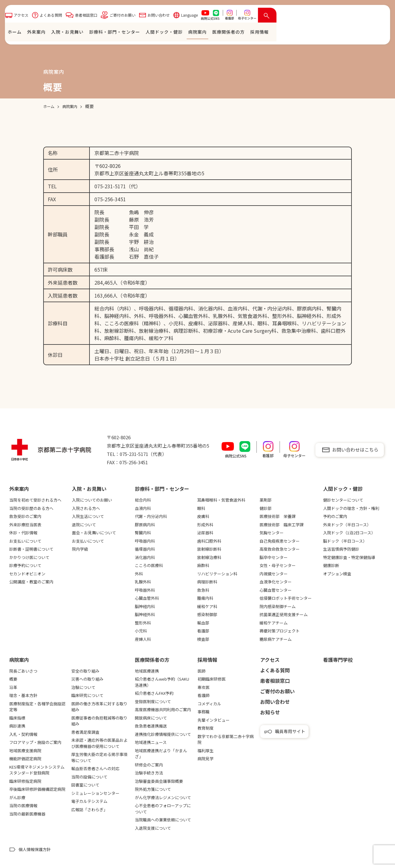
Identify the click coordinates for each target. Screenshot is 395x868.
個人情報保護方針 (35, 849)
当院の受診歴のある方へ (31, 508)
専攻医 (204, 687)
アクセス (130, 17)
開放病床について (151, 718)
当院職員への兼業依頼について (163, 820)
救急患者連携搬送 (151, 726)
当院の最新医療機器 (27, 814)
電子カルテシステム (89, 801)
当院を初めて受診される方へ (35, 500)
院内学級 (80, 549)
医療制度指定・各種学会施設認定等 (37, 707)
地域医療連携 (147, 671)
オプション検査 (337, 574)
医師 (202, 671)
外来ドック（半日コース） (347, 525)
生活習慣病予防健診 (341, 549)
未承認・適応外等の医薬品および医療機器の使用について (99, 743)
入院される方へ (86, 508)
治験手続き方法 (149, 773)
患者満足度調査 (85, 732)
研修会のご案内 (149, 765)
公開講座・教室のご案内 (31, 582)
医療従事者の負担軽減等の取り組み (99, 721)
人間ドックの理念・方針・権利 (351, 508)
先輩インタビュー (214, 720)
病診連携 (17, 726)
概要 (13, 679)
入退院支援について (153, 828)
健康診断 (331, 565)
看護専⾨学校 (338, 660)
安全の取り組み (85, 671)
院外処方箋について (153, 789)
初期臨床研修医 (212, 679)
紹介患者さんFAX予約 (154, 693)
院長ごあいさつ (23, 671)
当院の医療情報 (23, 805)
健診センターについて (343, 500)
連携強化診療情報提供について (163, 734)
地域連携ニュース (151, 742)
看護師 (204, 695)
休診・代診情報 (23, 533)
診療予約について (25, 565)
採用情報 (207, 660)
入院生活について (88, 516)
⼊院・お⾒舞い (177, 33)
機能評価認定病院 (25, 759)
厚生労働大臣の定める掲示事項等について (99, 757)
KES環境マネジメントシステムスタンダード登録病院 (37, 770)
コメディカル (209, 704)
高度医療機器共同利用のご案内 (163, 709)
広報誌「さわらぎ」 (89, 810)
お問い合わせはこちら (355, 450)
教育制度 (206, 728)
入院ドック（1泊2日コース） (349, 533)
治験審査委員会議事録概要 (159, 781)
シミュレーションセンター (95, 793)
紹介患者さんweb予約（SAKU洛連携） (162, 682)
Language (299, 17)
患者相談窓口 (195, 17)
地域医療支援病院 (25, 751)
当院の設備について (89, 777)
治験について (83, 687)
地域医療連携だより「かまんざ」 (161, 754)
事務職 (204, 712)
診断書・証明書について (31, 549)
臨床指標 (17, 718)
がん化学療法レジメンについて (163, 797)
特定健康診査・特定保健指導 (349, 557)
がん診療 (17, 797)
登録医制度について (153, 701)
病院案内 (307, 33)
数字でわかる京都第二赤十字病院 (226, 739)
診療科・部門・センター (224, 33)
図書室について (85, 785)
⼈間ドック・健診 (273, 33)
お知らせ (270, 712)
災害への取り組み (87, 679)
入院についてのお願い (92, 500)
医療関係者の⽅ (338, 33)
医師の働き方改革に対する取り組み (99, 707)
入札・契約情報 (23, 734)
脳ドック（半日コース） (345, 541)
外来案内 (146, 33)
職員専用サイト (290, 731)
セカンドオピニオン (27, 574)
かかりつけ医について (29, 557)
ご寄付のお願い (232, 17)
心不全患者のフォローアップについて (163, 809)
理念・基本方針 (23, 695)
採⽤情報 (369, 33)
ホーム (124, 33)
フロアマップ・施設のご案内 (35, 742)
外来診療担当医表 (25, 525)
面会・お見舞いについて (94, 533)
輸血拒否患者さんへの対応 (95, 768)
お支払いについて (25, 541)
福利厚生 (206, 751)
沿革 (13, 687)
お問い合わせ (268, 17)
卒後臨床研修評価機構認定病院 (37, 789)
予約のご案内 (335, 516)
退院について (84, 525)
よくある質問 (160, 17)
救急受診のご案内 (25, 516)
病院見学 (206, 759)
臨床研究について (87, 695)
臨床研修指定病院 (25, 781)
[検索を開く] (376, 17)
